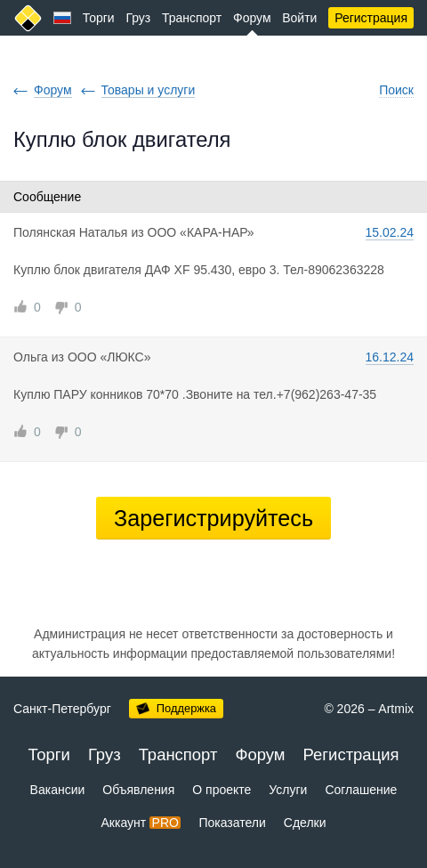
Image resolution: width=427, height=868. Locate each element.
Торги (99, 18)
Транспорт (192, 18)
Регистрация (371, 18)
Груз (138, 18)
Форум (252, 18)
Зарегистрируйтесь (213, 518)
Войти (299, 18)
